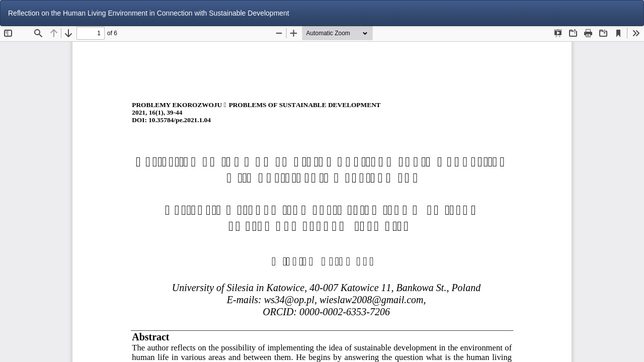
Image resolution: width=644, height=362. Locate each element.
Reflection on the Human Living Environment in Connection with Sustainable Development (149, 13)
